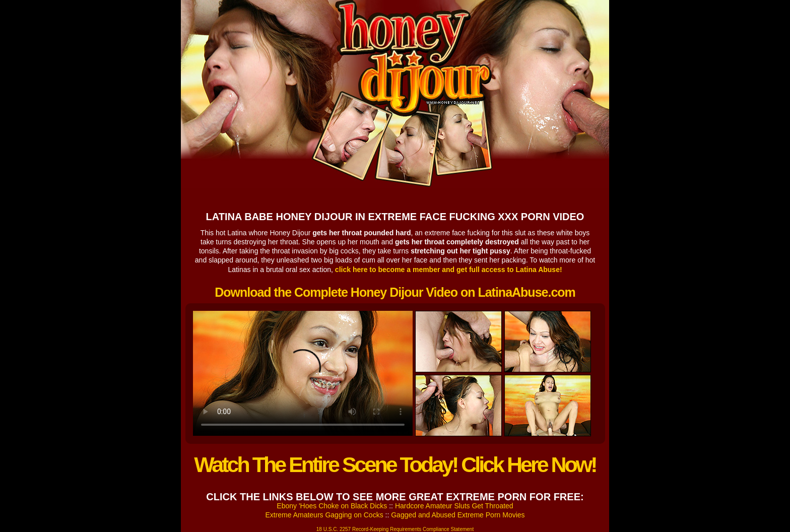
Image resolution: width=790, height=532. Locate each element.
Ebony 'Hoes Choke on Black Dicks (332, 506)
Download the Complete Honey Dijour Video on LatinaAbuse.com (395, 292)
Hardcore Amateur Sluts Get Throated (454, 506)
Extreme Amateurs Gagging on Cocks (324, 515)
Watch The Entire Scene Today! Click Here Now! (395, 464)
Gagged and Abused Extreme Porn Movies (458, 515)
